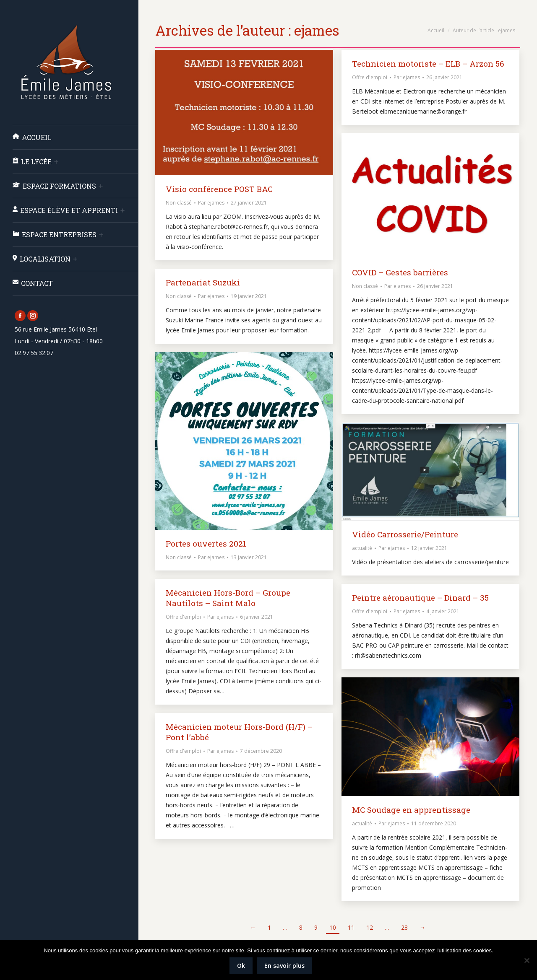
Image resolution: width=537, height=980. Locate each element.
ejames (317, 30)
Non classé (179, 203)
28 (404, 927)
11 (351, 927)
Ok (241, 966)
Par (211, 203)
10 (333, 927)
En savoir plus (284, 966)
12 (370, 927)
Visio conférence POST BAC (219, 189)
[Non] (527, 960)
